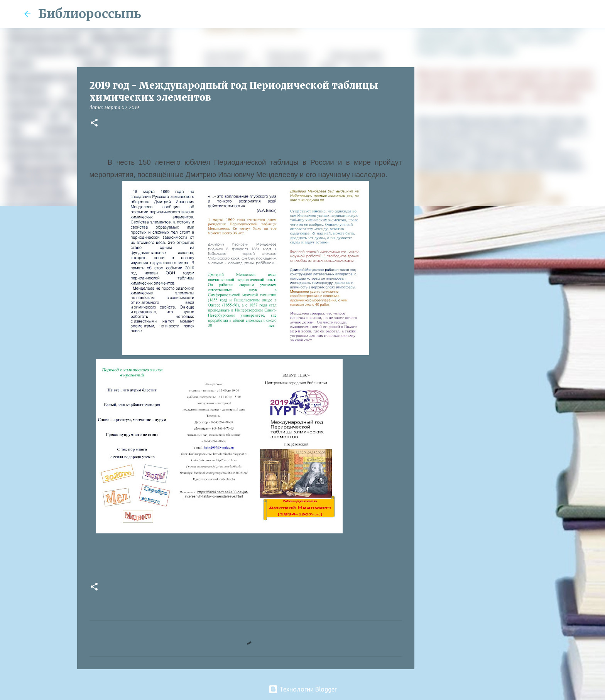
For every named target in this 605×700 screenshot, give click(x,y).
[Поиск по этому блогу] (542, 14)
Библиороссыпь (90, 14)
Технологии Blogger (303, 689)
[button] (94, 123)
